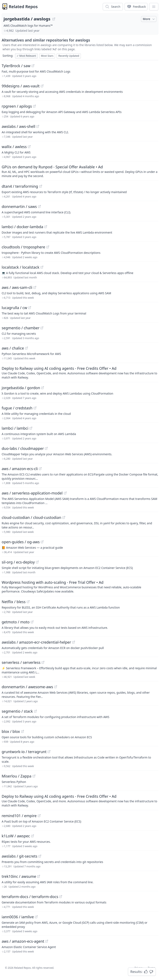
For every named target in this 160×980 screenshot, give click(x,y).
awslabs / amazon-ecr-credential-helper (36, 642)
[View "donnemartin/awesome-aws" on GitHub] (56, 687)
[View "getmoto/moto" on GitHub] (32, 622)
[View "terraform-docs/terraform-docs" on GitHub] (61, 897)
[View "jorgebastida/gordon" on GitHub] (42, 388)
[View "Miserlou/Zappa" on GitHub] (34, 776)
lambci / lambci (15, 428)
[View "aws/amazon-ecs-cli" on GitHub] (40, 469)
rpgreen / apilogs (17, 106)
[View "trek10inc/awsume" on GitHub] (39, 876)
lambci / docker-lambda (22, 227)
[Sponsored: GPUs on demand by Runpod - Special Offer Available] (80, 171)
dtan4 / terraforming (20, 186)
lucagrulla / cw (14, 308)
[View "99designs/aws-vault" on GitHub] (42, 86)
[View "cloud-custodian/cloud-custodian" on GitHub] (64, 517)
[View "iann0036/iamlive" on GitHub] (36, 917)
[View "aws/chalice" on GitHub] (26, 348)
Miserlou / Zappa (17, 776)
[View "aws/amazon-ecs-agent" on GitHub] (47, 941)
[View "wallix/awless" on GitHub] (29, 147)
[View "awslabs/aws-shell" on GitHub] (38, 126)
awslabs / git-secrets (19, 856)
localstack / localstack (21, 267)
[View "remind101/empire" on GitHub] (39, 816)
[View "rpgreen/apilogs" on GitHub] (34, 106)
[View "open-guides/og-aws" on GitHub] (42, 542)
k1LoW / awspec (16, 836)
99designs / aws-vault (21, 86)
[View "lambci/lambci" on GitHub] (31, 428)
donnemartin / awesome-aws (27, 687)
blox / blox (11, 731)
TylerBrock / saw (16, 66)
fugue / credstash (17, 408)
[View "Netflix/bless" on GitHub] (28, 602)
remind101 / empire (19, 816)
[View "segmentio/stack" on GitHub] (35, 711)
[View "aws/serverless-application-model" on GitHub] (65, 493)
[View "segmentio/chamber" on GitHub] (42, 328)
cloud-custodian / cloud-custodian (31, 517)
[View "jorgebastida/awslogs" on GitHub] (54, 19)
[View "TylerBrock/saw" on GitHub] (33, 66)
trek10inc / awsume (19, 876)
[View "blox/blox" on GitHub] (22, 731)
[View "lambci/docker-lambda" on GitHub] (46, 227)
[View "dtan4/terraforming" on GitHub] (41, 186)
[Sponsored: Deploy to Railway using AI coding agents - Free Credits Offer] (80, 372)
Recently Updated (69, 56)
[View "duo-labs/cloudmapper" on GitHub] (46, 448)
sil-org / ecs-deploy (18, 562)
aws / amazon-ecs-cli (20, 469)
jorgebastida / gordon (21, 388)
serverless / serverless (21, 662)
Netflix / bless (14, 602)
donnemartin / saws (19, 206)
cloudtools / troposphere (23, 247)
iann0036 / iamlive (18, 917)
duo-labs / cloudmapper (23, 448)
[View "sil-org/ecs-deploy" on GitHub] (37, 562)
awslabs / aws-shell (18, 126)
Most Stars (47, 56)
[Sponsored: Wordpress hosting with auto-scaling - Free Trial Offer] (80, 586)
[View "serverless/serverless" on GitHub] (43, 662)
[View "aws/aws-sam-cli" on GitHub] (35, 287)
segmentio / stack (17, 711)
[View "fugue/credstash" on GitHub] (35, 408)
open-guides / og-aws (21, 542)
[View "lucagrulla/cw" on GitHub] (30, 308)
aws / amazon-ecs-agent (23, 941)
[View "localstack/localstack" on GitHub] (42, 267)
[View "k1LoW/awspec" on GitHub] (32, 836)
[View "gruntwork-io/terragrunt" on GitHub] (49, 752)
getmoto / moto (16, 622)
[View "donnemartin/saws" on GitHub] (39, 206)
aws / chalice (13, 348)
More (149, 19)
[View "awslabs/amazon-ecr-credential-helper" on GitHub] (74, 642)
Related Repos (23, 7)
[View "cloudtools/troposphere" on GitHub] (48, 247)
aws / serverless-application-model (32, 493)
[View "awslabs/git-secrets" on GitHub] (40, 856)
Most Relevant (26, 56)
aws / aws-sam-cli (17, 287)
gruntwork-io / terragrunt (24, 752)
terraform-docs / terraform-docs (30, 897)
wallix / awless (14, 147)
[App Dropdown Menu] (154, 7)
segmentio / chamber (21, 328)
